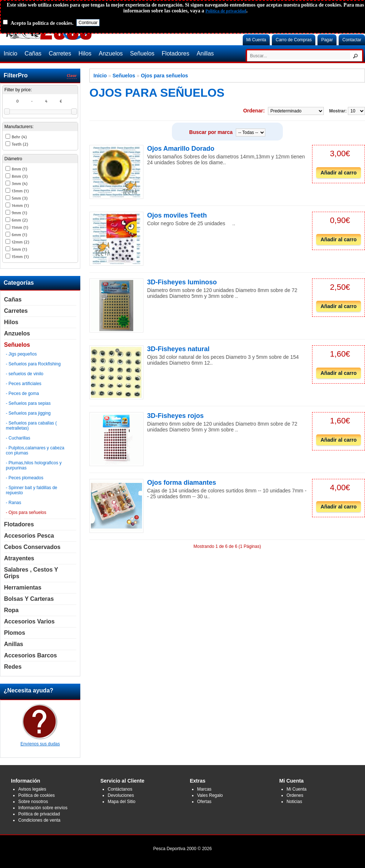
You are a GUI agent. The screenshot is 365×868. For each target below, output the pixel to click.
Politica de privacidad (226, 11)
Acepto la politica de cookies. (42, 23)
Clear (72, 75)
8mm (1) (19, 169)
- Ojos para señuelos (26, 512)
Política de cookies (36, 795)
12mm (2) (20, 242)
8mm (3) (20, 176)
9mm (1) (19, 213)
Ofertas (204, 802)
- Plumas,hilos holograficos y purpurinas (34, 465)
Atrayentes (19, 558)
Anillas (205, 53)
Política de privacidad (39, 814)
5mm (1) (19, 249)
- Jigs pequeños (21, 354)
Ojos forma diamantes (182, 483)
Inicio (10, 53)
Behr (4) (19, 137)
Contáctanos (120, 789)
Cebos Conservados (32, 547)
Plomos (15, 633)
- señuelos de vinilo (25, 374)
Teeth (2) (20, 144)
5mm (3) (20, 198)
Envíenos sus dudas (40, 741)
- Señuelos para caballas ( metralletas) (31, 426)
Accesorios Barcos (30, 655)
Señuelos (142, 53)
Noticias (294, 802)
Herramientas (23, 587)
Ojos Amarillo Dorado (181, 149)
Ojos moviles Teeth (177, 215)
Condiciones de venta (39, 820)
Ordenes (295, 795)
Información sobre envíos (43, 808)
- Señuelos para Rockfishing (33, 364)
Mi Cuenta (256, 40)
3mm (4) (20, 183)
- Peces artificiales (24, 384)
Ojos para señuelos (164, 76)
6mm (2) (20, 220)
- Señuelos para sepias (28, 403)
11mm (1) (20, 227)
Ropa (11, 610)
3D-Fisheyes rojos (175, 416)
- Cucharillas (18, 438)
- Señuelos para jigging (28, 413)
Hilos (85, 53)
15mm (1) (20, 256)
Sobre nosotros (33, 802)
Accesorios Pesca (29, 536)
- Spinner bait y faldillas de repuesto (32, 490)
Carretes (60, 53)
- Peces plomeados (25, 478)
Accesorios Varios (29, 621)
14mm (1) (20, 205)
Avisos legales (32, 789)
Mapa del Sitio (122, 802)
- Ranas (14, 503)
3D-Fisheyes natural (178, 349)
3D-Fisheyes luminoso (182, 282)
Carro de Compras (294, 40)
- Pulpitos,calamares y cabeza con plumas (35, 450)
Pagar (327, 40)
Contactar (352, 40)
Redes (13, 667)
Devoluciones (121, 795)
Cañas (33, 53)
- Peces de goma (22, 393)
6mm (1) (19, 235)
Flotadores (176, 53)
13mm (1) (20, 191)
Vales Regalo (210, 795)
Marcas (204, 789)
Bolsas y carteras (29, 599)
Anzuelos (111, 53)
